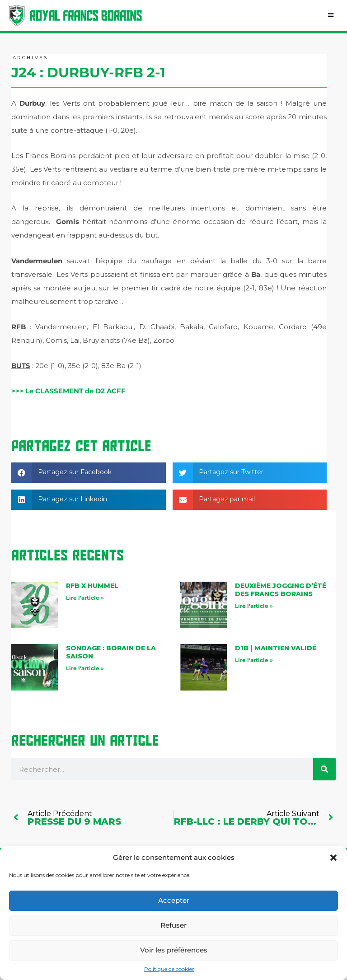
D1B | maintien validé (276, 649)
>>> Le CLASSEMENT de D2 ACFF (68, 392)
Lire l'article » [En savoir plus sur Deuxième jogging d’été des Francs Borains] (254, 606)
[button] (333, 858)
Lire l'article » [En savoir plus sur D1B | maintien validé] (254, 660)
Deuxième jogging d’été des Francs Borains (281, 590)
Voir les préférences (174, 950)
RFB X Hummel (92, 586)
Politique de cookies (169, 969)
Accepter (174, 900)
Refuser (173, 925)
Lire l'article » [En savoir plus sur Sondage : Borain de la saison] (85, 669)
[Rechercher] (324, 770)
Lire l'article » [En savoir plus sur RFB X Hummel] (85, 598)
